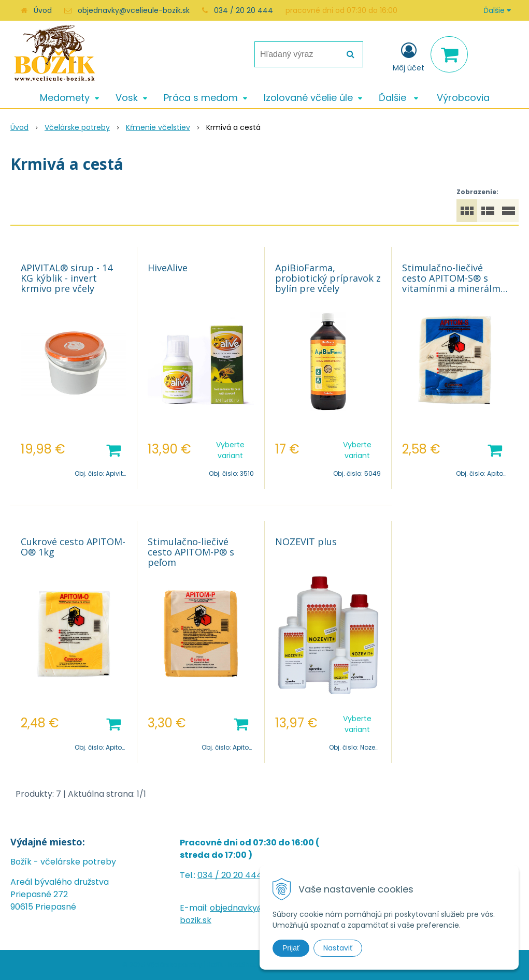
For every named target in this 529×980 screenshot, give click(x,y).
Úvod (43, 10)
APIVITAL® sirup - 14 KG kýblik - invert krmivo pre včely (67, 278)
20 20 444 (242, 875)
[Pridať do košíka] (113, 449)
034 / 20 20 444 (244, 10)
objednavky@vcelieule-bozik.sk (134, 10)
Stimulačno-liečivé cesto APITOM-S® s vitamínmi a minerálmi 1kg (453, 283)
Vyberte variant (230, 450)
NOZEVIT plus (306, 542)
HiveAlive (168, 268)
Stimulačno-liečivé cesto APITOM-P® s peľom (191, 552)
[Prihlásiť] (409, 56)
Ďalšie (497, 10)
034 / (209, 875)
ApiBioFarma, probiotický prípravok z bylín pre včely (328, 278)
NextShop (243, 965)
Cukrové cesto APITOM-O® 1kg (73, 547)
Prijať (291, 948)
